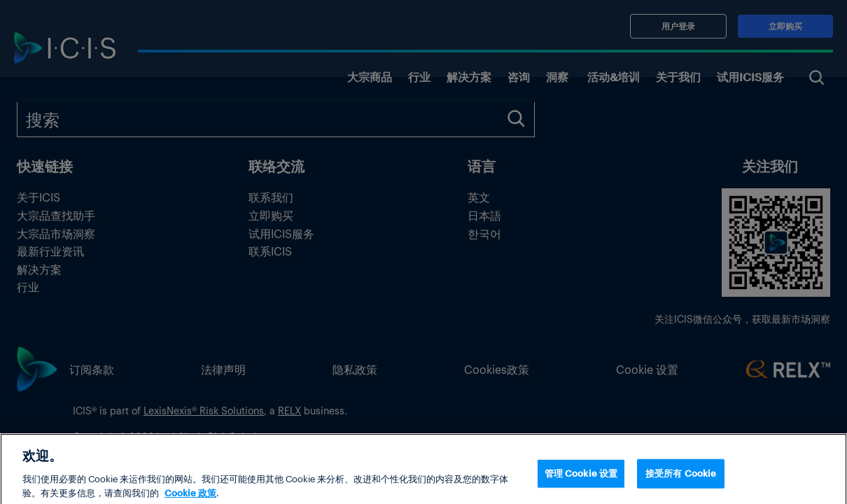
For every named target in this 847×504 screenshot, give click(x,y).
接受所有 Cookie (681, 483)
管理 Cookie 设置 (581, 483)
